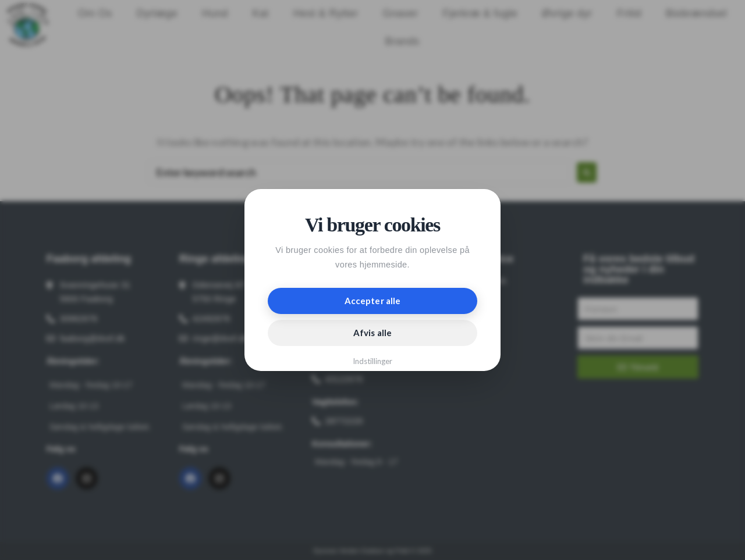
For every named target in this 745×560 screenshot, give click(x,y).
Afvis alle (372, 333)
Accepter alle (372, 301)
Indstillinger (373, 361)
